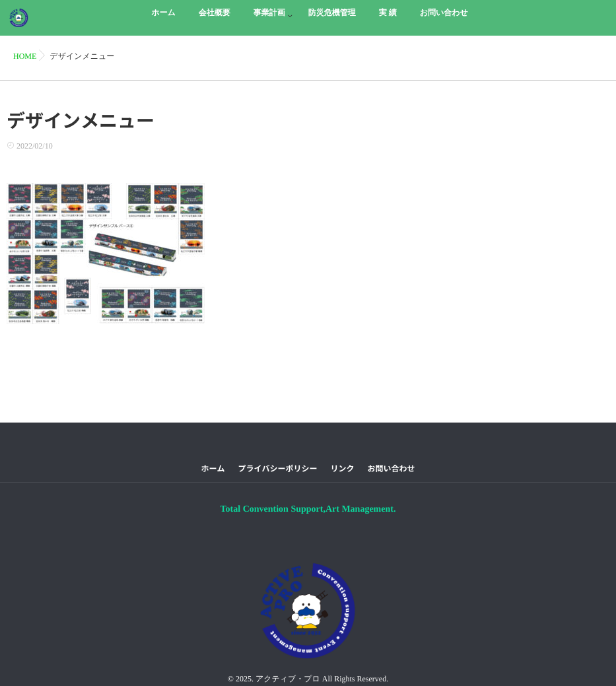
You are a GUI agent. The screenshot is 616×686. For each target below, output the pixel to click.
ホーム (213, 469)
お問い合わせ (392, 469)
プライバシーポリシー (277, 469)
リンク (343, 469)
